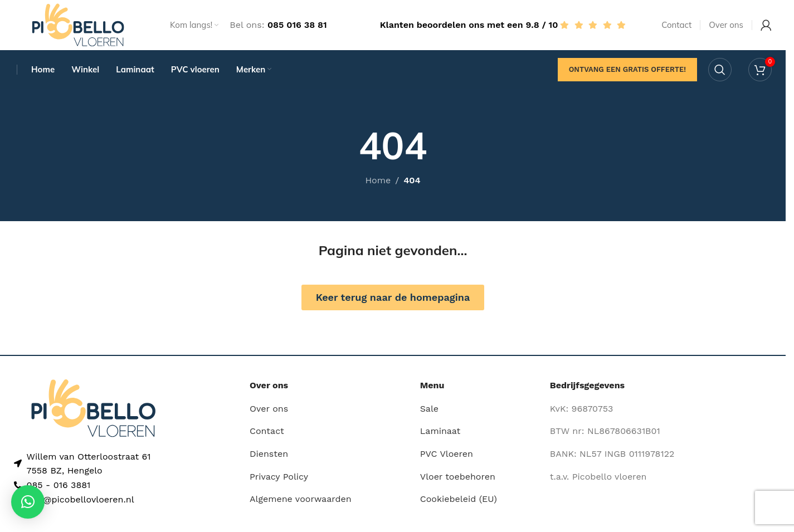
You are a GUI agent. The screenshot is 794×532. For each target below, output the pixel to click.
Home (378, 181)
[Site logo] (78, 24)
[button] (28, 502)
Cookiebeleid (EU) (459, 499)
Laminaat (440, 431)
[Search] (720, 70)
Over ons (269, 409)
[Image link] (93, 407)
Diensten (269, 454)
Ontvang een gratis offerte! (627, 69)
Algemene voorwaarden (301, 499)
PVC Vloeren (447, 454)
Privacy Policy (279, 477)
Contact (267, 431)
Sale (429, 409)
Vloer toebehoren (458, 477)
